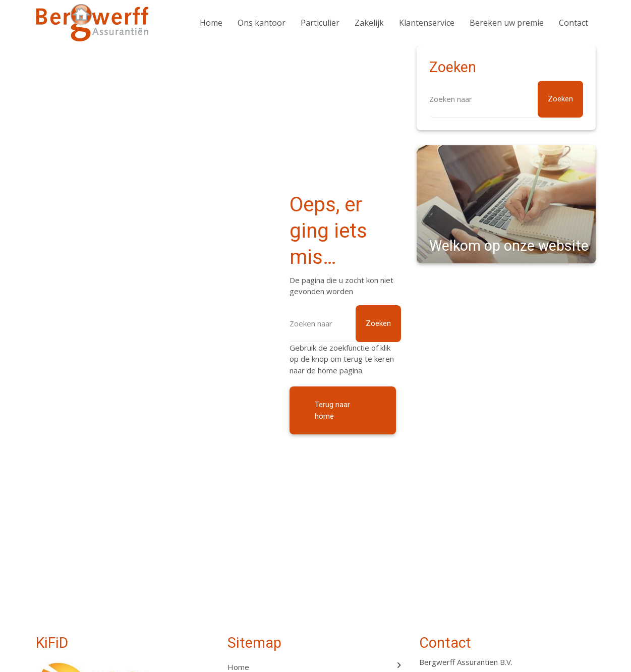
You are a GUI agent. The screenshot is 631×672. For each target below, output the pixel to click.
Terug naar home (332, 410)
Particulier (320, 23)
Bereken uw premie (507, 23)
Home (211, 23)
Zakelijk (369, 23)
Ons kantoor (262, 23)
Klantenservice (427, 23)
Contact (573, 23)
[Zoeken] (346, 324)
